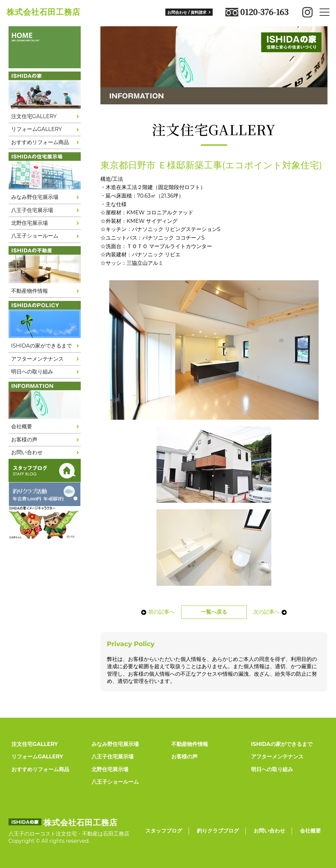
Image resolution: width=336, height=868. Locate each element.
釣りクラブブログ (218, 831)
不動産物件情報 (30, 291)
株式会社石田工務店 (43, 12)
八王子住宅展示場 (32, 210)
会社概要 (22, 426)
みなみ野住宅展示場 (35, 197)
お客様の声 (24, 440)
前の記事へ (157, 612)
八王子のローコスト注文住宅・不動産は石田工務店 (69, 834)
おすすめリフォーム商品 (40, 142)
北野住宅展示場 (30, 223)
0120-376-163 (257, 12)
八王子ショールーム (35, 236)
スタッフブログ (164, 831)
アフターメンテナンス (37, 359)
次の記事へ (270, 612)
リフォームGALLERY (37, 129)
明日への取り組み (32, 372)
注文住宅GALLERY (34, 116)
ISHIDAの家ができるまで (42, 346)
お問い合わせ (27, 452)
